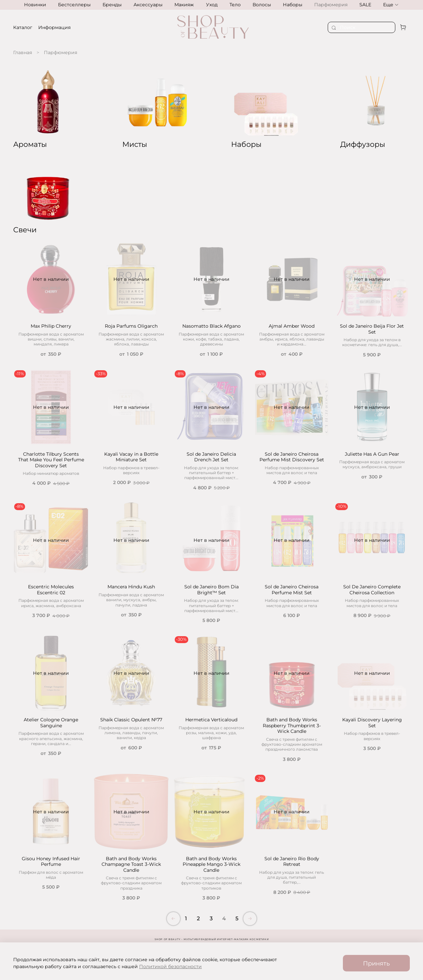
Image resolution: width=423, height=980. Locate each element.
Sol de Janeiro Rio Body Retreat (292, 862)
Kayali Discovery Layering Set (372, 723)
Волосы (262, 5)
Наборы (293, 5)
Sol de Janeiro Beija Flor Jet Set (372, 329)
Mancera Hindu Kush (131, 587)
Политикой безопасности (170, 966)
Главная (23, 52)
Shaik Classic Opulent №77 (131, 720)
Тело (235, 5)
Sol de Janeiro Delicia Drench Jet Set (211, 457)
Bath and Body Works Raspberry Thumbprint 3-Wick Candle (292, 725)
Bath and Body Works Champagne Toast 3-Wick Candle (131, 864)
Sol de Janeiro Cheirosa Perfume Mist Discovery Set (292, 457)
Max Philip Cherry (51, 326)
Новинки (35, 5)
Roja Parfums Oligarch (131, 326)
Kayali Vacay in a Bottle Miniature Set (131, 457)
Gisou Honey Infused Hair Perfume (51, 862)
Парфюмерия (331, 5)
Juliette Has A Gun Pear (372, 454)
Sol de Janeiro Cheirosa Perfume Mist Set (292, 590)
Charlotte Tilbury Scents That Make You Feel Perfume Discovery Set (51, 460)
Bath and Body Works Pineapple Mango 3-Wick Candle (211, 864)
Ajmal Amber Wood (292, 326)
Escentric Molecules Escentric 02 (51, 590)
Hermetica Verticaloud (211, 720)
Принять (376, 963)
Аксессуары (148, 5)
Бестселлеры (74, 5)
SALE (365, 5)
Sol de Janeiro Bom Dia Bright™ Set (211, 590)
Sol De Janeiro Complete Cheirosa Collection (372, 590)
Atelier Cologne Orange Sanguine (51, 723)
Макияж (184, 5)
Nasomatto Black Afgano (211, 326)
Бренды (112, 5)
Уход (212, 5)
